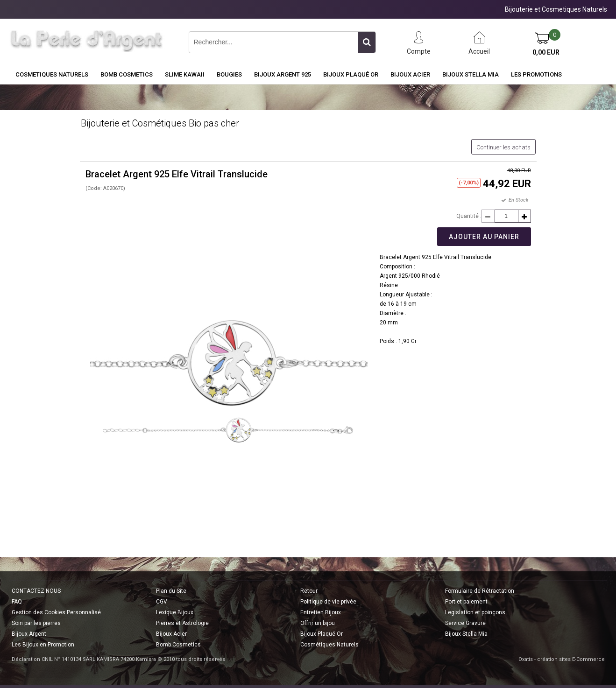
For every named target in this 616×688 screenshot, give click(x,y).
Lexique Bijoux (175, 612)
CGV (162, 602)
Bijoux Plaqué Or (351, 74)
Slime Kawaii (185, 74)
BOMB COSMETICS (127, 74)
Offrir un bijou (318, 623)
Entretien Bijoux (321, 612)
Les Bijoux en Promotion (43, 645)
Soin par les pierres (36, 623)
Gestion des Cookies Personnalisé (56, 612)
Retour (309, 591)
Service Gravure (465, 623)
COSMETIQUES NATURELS (52, 74)
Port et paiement (466, 602)
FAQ (17, 602)
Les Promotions (536, 74)
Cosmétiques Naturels (329, 645)
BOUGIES (229, 74)
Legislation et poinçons (475, 612)
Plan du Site (171, 591)
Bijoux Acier (410, 74)
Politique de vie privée (328, 602)
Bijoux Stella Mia (471, 74)
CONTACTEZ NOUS (36, 591)
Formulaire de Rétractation (480, 591)
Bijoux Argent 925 (283, 74)
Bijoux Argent (29, 634)
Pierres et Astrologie (182, 623)
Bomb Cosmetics (178, 645)
